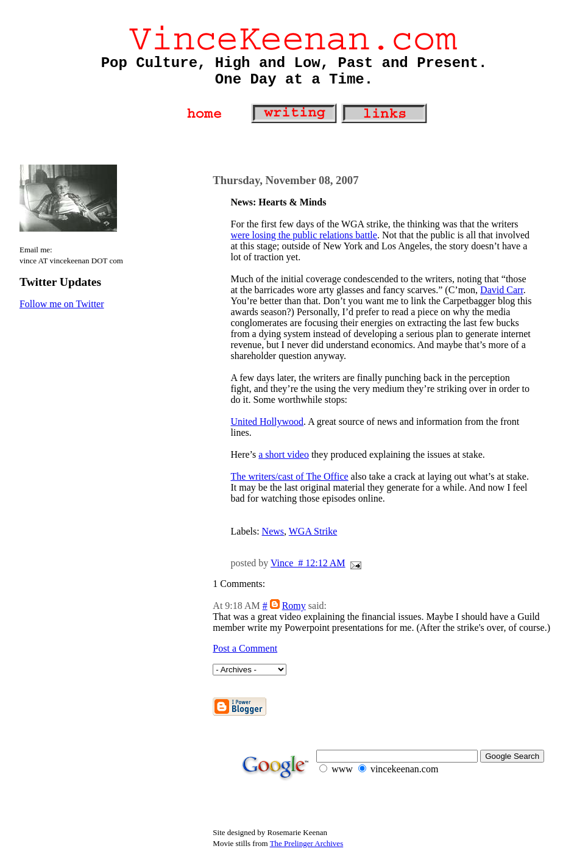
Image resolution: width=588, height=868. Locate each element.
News (273, 531)
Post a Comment (245, 648)
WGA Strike (313, 531)
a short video (284, 454)
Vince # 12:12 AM (308, 563)
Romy (294, 606)
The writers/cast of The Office (290, 476)
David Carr (502, 290)
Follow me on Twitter (62, 304)
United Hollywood (267, 422)
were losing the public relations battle (304, 235)
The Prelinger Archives (307, 843)
